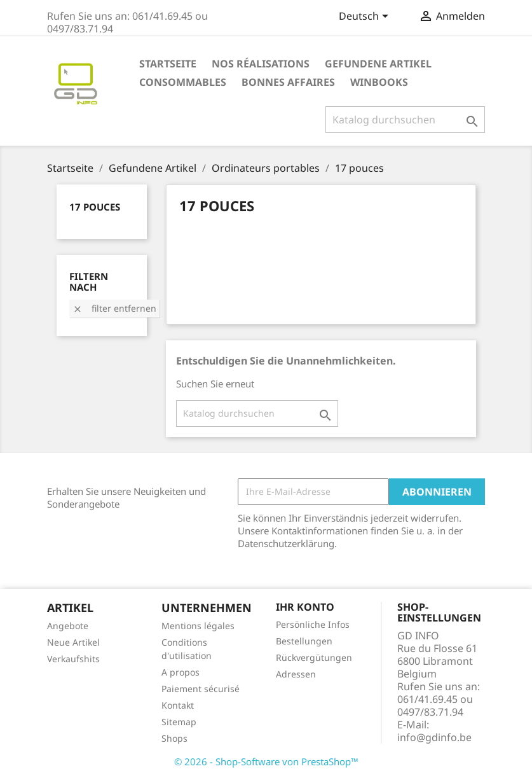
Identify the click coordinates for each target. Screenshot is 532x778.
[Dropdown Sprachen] (366, 17)
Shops (174, 738)
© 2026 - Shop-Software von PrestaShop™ (266, 761)
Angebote (68, 626)
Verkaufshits (73, 659)
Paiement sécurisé (201, 689)
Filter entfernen (114, 308)
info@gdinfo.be (434, 737)
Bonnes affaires (288, 82)
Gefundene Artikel (378, 64)
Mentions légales (198, 626)
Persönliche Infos (313, 624)
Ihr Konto (305, 607)
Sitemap (179, 722)
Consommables (183, 82)
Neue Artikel (73, 642)
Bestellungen (304, 641)
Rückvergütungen (314, 657)
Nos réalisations (261, 64)
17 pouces (95, 207)
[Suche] (405, 120)
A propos (181, 672)
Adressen (296, 674)
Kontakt (178, 705)
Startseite (168, 64)
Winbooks (379, 82)
